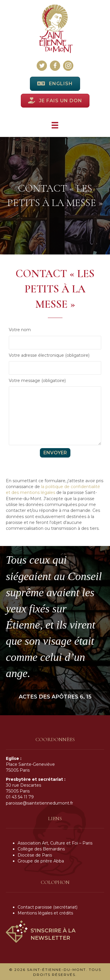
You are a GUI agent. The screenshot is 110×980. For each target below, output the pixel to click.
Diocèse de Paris (35, 855)
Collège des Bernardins (41, 849)
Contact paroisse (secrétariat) (48, 907)
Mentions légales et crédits (45, 913)
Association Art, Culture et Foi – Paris (55, 843)
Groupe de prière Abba (41, 861)
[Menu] (55, 125)
